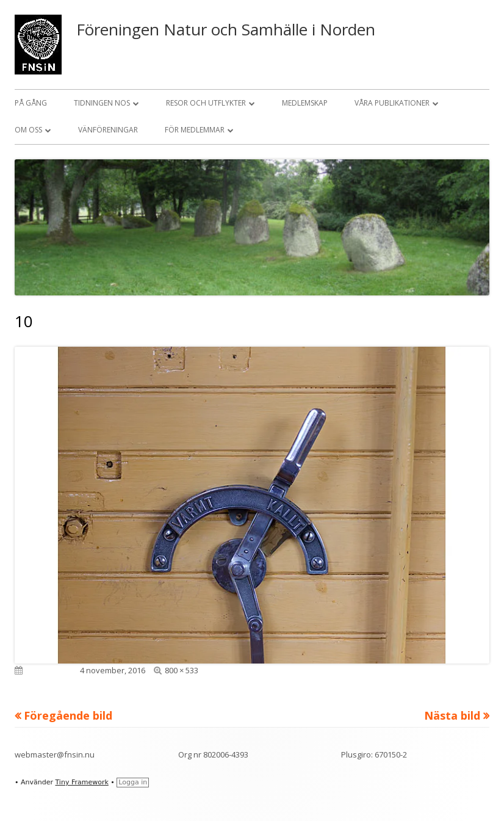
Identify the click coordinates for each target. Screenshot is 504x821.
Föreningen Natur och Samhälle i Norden (226, 29)
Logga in (133, 782)
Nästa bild (452, 715)
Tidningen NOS (102, 103)
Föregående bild (68, 715)
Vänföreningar (108, 130)
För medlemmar (195, 130)
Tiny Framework (81, 782)
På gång (31, 103)
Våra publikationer (392, 103)
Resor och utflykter (206, 103)
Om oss (28, 130)
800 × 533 (182, 670)
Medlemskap (305, 103)
